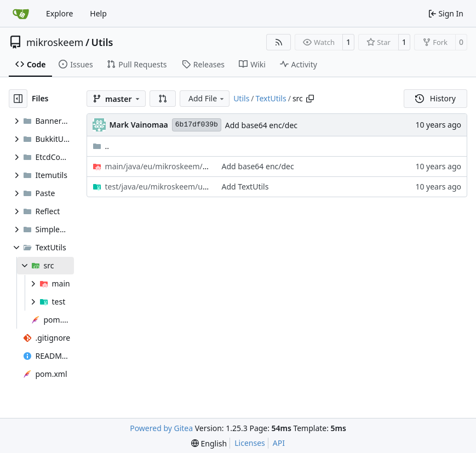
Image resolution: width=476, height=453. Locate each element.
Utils (102, 42)
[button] (163, 99)
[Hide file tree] (18, 99)
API (279, 443)
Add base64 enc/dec (261, 125)
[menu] (209, 443)
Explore (59, 13)
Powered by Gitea (161, 428)
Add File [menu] (207, 98)
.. (101, 146)
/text (158, 166)
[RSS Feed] (279, 42)
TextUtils (271, 98)
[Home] (21, 14)
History (435, 98)
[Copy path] (310, 99)
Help (98, 13)
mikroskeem (55, 42)
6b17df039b (197, 125)
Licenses (250, 443)
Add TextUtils (245, 187)
